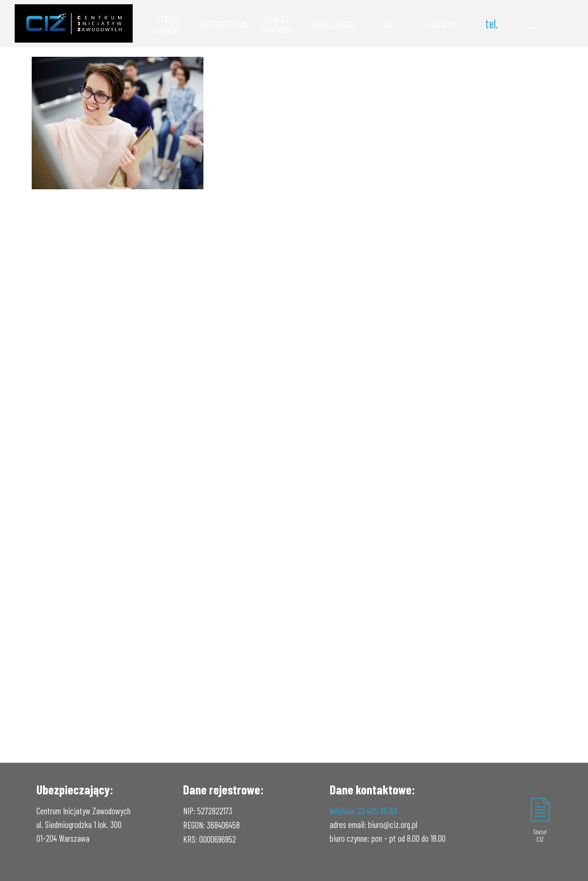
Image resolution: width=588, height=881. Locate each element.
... (531, 24)
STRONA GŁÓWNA (168, 25)
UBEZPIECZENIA (224, 24)
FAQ (387, 24)
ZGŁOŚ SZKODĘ (332, 24)
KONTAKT (442, 24)
